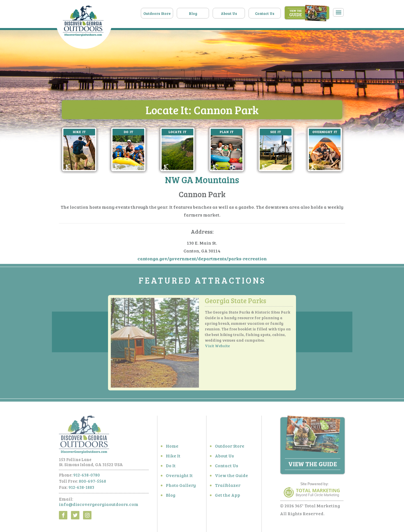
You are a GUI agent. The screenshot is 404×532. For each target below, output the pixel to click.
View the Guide (231, 477)
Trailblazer (228, 487)
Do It (171, 467)
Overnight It (179, 477)
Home (172, 447)
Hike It (173, 457)
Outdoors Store (157, 13)
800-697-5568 (92, 483)
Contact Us (265, 13)
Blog (193, 13)
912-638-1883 (81, 489)
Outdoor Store (230, 447)
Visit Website (217, 347)
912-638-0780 (87, 476)
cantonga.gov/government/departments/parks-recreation (202, 259)
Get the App (228, 497)
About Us (229, 13)
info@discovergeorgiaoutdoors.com (99, 506)
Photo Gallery (181, 487)
